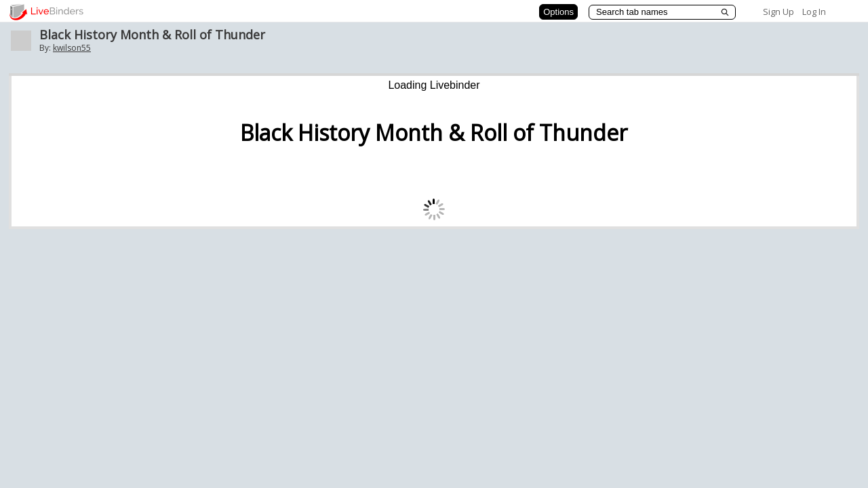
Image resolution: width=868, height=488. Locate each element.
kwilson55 (72, 48)
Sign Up (778, 12)
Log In (814, 12)
